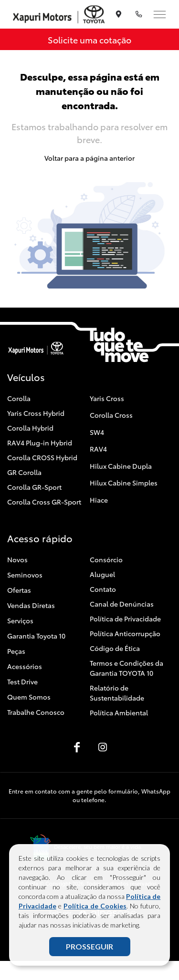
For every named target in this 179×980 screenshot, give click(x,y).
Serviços (20, 620)
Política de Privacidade (125, 619)
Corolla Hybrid (30, 428)
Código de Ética (115, 648)
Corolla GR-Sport (34, 487)
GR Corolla (24, 472)
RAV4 (98, 449)
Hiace (99, 500)
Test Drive (22, 681)
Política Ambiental (119, 712)
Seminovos (25, 575)
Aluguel (102, 574)
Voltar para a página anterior (89, 158)
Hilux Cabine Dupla (121, 466)
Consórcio (106, 559)
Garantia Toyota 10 (36, 636)
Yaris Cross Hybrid (36, 413)
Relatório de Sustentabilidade (117, 693)
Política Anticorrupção (125, 633)
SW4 (97, 432)
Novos (17, 559)
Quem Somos (29, 697)
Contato (103, 589)
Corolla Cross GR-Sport (44, 502)
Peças (16, 651)
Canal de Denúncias (122, 604)
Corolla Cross (111, 415)
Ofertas (19, 590)
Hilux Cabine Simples (124, 483)
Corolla (19, 398)
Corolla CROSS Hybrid (42, 457)
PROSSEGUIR (89, 946)
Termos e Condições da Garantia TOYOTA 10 (126, 668)
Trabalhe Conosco (36, 712)
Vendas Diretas (31, 605)
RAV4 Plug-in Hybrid (40, 443)
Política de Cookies (95, 906)
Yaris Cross (107, 398)
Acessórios (25, 666)
